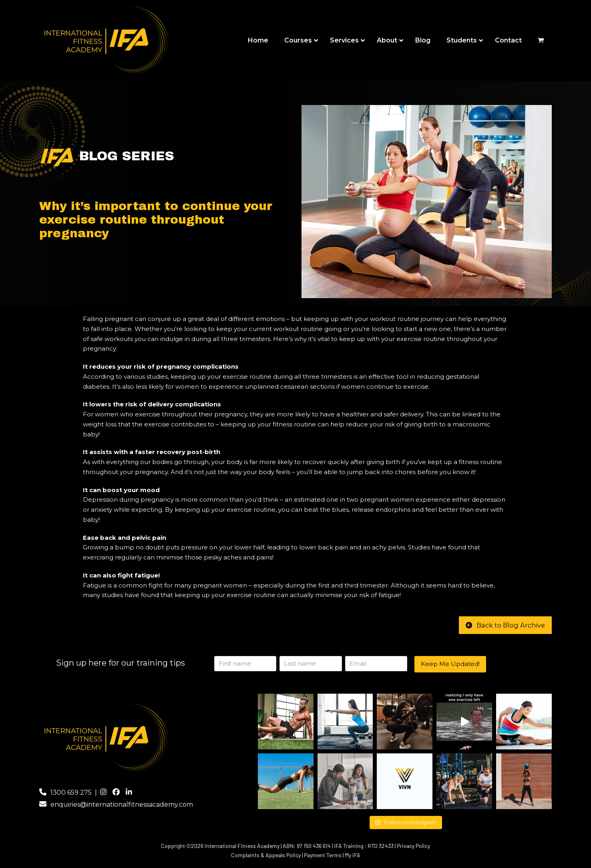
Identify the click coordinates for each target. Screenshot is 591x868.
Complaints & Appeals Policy (266, 855)
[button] (541, 41)
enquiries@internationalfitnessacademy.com (122, 804)
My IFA (353, 855)
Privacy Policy (413, 846)
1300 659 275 (71, 792)
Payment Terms (323, 855)
